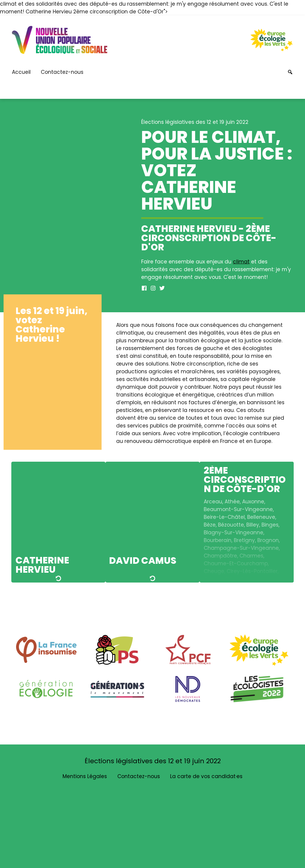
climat (241, 262)
